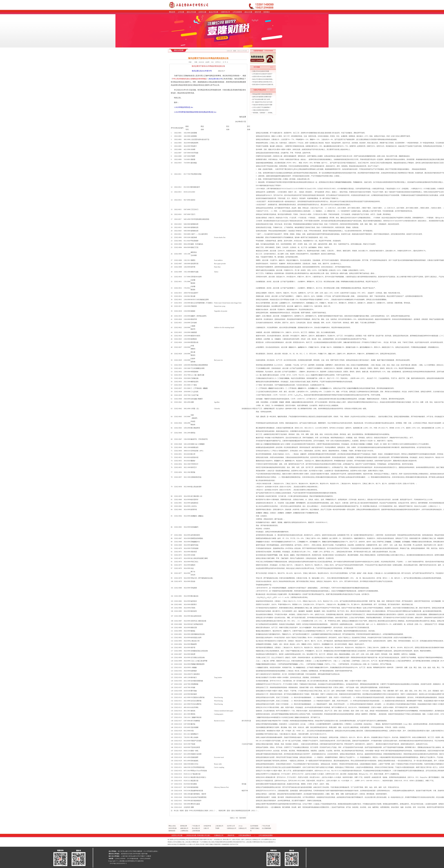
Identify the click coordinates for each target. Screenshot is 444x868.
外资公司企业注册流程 (266, 842)
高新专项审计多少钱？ (206, 839)
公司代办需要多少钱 (178, 842)
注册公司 (206, 828)
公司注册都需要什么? (182, 844)
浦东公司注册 (191, 12)
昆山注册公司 (196, 828)
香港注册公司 (227, 839)
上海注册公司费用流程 (252, 842)
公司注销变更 (237, 12)
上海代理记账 (196, 831)
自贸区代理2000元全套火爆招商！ (262, 77)
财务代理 (258, 12)
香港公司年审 (200, 844)
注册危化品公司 (232, 828)
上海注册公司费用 (190, 842)
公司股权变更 (216, 844)
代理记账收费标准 (245, 835)
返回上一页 (234, 818)
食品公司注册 (213, 12)
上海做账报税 (225, 844)
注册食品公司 (243, 828)
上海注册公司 (219, 826)
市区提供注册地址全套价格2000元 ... (263, 82)
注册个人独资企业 (246, 839)
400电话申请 (207, 826)
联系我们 (267, 12)
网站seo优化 (172, 826)
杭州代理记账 (173, 828)
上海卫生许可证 (234, 844)
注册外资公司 (225, 12)
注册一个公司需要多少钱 (203, 842)
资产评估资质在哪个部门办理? (261, 99)
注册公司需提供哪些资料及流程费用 (222, 842)
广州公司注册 (266, 826)
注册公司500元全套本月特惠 (261, 71)
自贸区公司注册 (177, 835)
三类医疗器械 (208, 844)
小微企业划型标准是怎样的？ (261, 110)
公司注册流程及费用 (266, 835)
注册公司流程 (236, 839)
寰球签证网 (184, 826)
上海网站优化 (184, 831)
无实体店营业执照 (194, 839)
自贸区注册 (202, 12)
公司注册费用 (265, 839)
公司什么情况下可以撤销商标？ (262, 107)
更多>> (272, 67)
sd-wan (240, 826)
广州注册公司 (196, 826)
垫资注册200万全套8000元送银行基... (263, 85)
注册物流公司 (219, 835)
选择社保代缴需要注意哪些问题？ (262, 97)
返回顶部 (243, 818)
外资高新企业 (218, 839)
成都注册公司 (184, 828)
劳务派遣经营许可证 (239, 842)
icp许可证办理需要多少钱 (180, 839)
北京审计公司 (231, 826)
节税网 (217, 828)
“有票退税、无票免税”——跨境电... (263, 113)
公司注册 (181, 12)
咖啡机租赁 (172, 831)
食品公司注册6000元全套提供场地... (263, 79)
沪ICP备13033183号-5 (118, 863)
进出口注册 (248, 12)
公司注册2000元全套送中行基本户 (262, 74)
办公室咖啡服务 (267, 828)
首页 (235, 51)
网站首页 (172, 12)
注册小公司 (192, 844)
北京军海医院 (254, 826)
